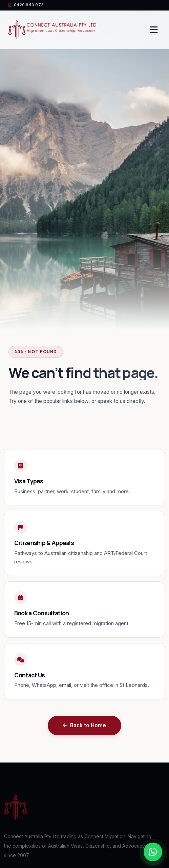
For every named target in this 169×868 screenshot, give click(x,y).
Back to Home (84, 725)
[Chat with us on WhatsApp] (153, 852)
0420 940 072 (26, 5)
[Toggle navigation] (154, 30)
